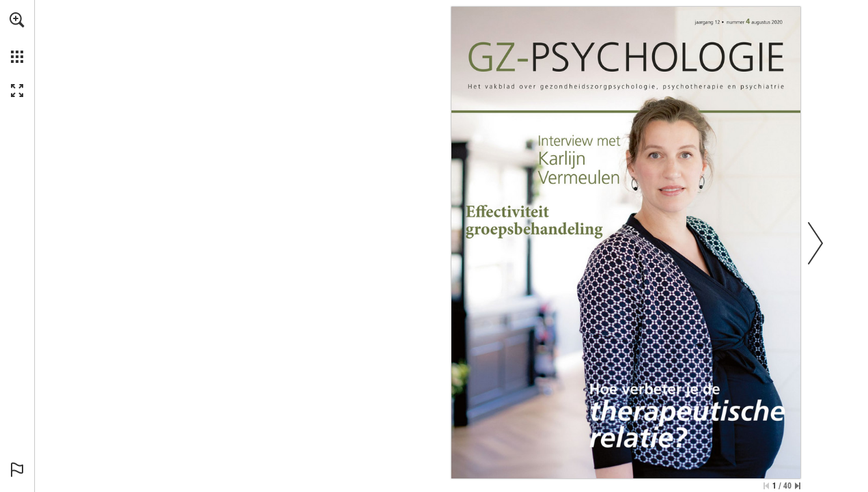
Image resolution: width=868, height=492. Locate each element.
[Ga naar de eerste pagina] (766, 486)
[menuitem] (17, 38)
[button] (17, 20)
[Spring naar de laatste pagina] (798, 486)
